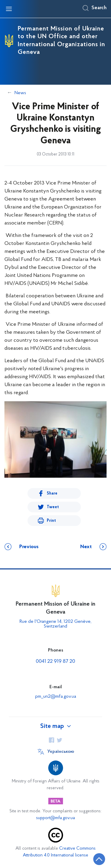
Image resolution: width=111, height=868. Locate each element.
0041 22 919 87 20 (55, 661)
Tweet (53, 507)
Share (52, 494)
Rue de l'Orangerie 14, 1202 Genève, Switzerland (55, 624)
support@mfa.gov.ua (55, 818)
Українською (61, 752)
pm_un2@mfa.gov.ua (56, 697)
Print (51, 521)
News (20, 93)
